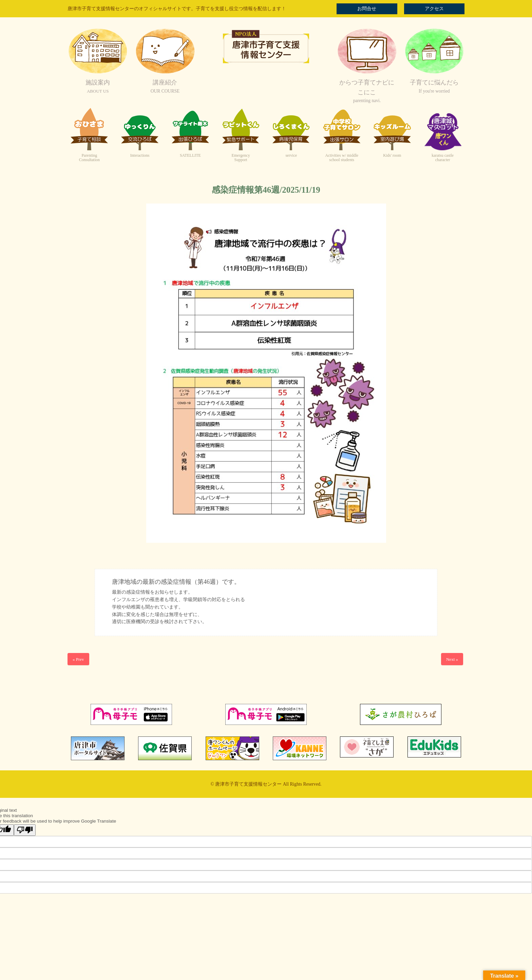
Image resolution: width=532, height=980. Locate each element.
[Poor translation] (25, 830)
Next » (452, 659)
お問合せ (367, 9)
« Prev (78, 659)
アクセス (434, 9)
